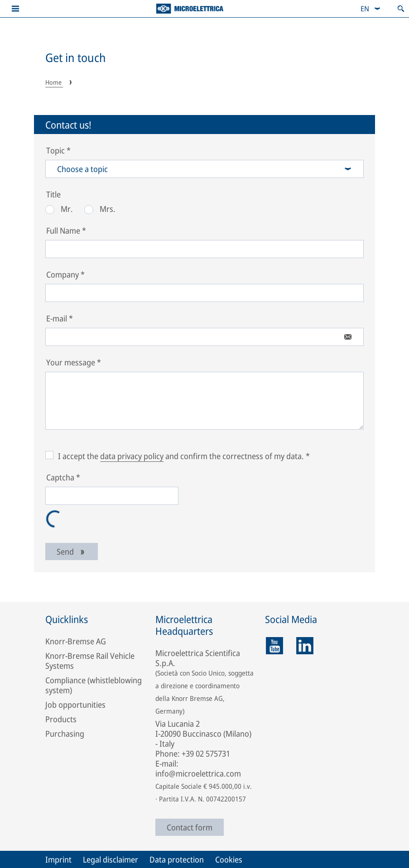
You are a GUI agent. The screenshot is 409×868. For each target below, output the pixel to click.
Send (72, 551)
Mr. (59, 209)
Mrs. (100, 209)
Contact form (190, 827)
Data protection (177, 859)
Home (54, 82)
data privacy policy (132, 456)
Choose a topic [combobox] (204, 169)
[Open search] (401, 9)
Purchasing (65, 734)
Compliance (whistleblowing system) (94, 685)
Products (61, 719)
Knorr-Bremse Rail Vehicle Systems (90, 661)
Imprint (58, 859)
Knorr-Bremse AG (76, 641)
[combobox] (371, 9)
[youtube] (274, 646)
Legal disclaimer (111, 859)
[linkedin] (305, 646)
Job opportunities (75, 705)
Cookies (229, 859)
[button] (15, 9)
